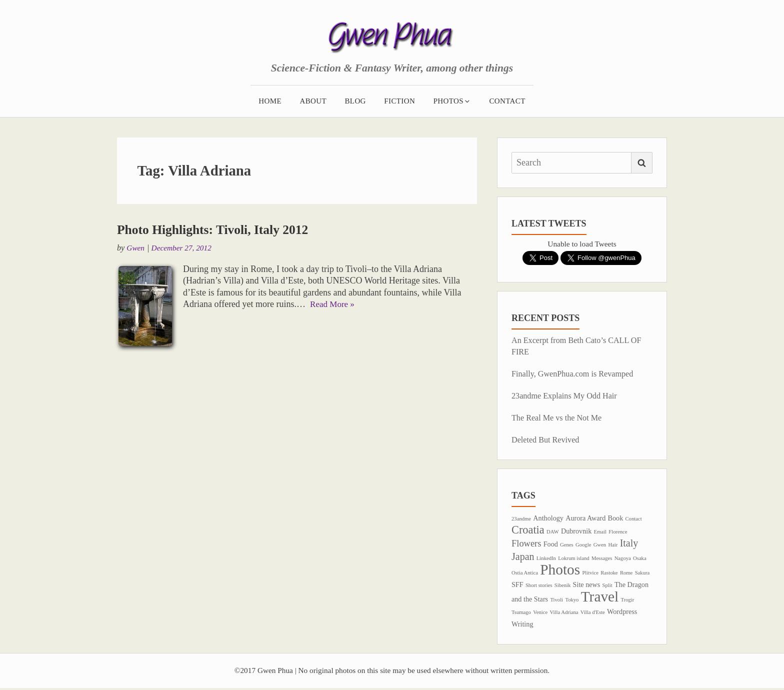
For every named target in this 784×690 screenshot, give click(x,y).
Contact (507, 100)
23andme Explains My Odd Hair (567, 396)
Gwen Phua (392, 44)
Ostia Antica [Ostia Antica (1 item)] (525, 573)
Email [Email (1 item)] (600, 532)
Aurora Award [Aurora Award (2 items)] (585, 518)
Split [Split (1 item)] (607, 586)
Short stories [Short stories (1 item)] (539, 586)
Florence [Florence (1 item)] (618, 532)
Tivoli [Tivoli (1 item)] (556, 601)
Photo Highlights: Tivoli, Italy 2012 (218, 229)
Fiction (399, 100)
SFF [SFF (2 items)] (517, 585)
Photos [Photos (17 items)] (560, 570)
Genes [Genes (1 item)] (567, 546)
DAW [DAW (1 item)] (553, 532)
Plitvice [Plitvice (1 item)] (590, 573)
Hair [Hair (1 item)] (613, 546)
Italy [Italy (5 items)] (629, 544)
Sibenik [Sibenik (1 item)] (563, 586)
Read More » (333, 304)
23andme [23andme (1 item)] (521, 519)
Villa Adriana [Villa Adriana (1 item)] (564, 614)
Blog (355, 100)
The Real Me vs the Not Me (559, 418)
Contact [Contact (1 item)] (634, 519)
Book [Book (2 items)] (616, 518)
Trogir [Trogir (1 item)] (628, 601)
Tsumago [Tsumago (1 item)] (521, 614)
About (313, 100)
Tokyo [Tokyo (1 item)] (572, 601)
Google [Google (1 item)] (583, 546)
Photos (452, 100)
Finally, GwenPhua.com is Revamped (576, 374)
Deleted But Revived (547, 439)
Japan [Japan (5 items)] (523, 557)
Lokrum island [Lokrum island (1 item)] (573, 559)
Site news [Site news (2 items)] (587, 585)
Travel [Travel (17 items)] (600, 597)
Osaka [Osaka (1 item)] (640, 559)
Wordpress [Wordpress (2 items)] (622, 613)
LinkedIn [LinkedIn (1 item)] (546, 559)
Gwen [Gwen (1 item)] (600, 546)
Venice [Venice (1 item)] (540, 614)
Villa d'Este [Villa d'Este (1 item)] (593, 614)
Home (270, 100)
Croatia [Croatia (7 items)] (528, 530)
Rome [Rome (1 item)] (626, 573)
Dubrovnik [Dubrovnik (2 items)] (576, 531)
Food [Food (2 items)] (551, 545)
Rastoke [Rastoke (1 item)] (609, 573)
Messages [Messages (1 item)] (602, 559)
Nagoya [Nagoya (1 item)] (623, 559)
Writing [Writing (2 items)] (522, 625)
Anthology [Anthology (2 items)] (548, 518)
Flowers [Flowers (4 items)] (526, 544)
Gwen (136, 247)
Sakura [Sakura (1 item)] (642, 573)
